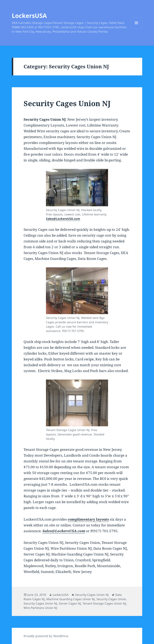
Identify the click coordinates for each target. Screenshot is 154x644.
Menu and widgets (137, 29)
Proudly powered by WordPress (46, 636)
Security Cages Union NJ (67, 103)
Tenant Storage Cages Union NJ (104, 603)
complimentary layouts (88, 519)
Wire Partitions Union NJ (40, 608)
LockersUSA (29, 15)
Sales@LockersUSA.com (63, 219)
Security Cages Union (111, 599)
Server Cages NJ (70, 603)
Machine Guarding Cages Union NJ (71, 599)
